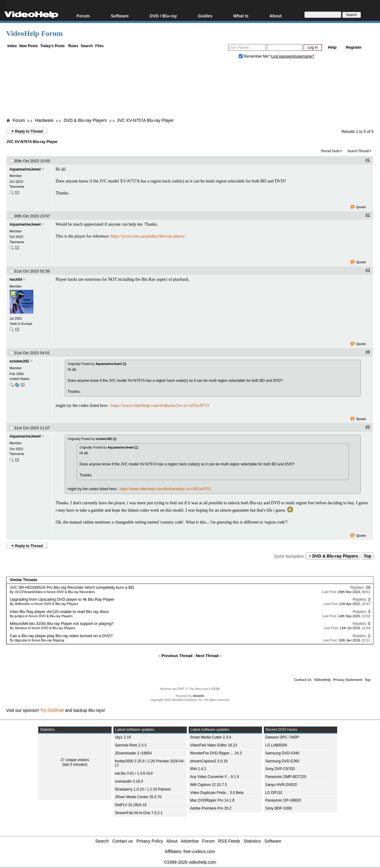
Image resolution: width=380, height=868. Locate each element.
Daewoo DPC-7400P (282, 737)
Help (332, 47)
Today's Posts (52, 46)
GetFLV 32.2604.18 (131, 805)
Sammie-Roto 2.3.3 (131, 745)
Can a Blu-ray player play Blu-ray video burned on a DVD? (61, 636)
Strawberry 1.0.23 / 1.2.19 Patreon (143, 789)
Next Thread (207, 656)
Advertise (190, 841)
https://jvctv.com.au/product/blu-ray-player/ (148, 236)
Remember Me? (255, 56)
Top (368, 556)
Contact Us (303, 680)
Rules (73, 46)
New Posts (29, 46)
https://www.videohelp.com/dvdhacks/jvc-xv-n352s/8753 (160, 406)
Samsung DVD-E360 (282, 761)
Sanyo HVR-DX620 (281, 785)
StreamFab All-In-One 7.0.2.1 (139, 813)
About (275, 16)
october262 (19, 361)
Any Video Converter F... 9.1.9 (215, 777)
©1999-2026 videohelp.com (190, 862)
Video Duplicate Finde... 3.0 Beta (217, 793)
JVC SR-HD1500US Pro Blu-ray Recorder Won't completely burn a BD (72, 587)
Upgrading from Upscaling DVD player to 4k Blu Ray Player (62, 599)
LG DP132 (274, 793)
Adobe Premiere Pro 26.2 (211, 808)
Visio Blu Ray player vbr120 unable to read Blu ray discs (59, 612)
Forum (83, 16)
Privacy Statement (348, 680)
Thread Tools (330, 151)
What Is (241, 16)
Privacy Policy (150, 841)
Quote (358, 207)
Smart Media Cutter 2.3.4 (211, 737)
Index (12, 46)
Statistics (252, 841)
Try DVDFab (52, 710)
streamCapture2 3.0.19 (209, 761)
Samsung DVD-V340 (282, 753)
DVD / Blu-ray (163, 16)
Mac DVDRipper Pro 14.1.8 (212, 800)
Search (87, 46)
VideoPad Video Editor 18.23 (214, 745)
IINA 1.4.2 (198, 769)
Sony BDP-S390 (279, 808)
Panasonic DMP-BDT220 (286, 777)
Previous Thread (177, 656)
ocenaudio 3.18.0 (129, 781)
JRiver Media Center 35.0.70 (138, 797)
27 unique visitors (75, 760)
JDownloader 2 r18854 (133, 753)
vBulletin (198, 696)
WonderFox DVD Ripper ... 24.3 (216, 753)
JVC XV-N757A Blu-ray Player (145, 120)
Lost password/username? (293, 56)
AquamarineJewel (25, 169)
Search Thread (358, 151)
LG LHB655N (276, 745)
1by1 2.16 (123, 737)
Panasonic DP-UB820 (283, 800)
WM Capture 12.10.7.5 (209, 785)
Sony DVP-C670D (280, 769)
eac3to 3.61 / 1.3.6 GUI (134, 773)
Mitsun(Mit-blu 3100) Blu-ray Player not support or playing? (62, 624)
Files (99, 46)
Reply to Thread (27, 131)
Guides (205, 16)
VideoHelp (322, 680)
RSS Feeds (229, 841)
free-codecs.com (199, 851)
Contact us (122, 841)
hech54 (16, 280)
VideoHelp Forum (34, 33)
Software (120, 16)
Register (354, 47)
